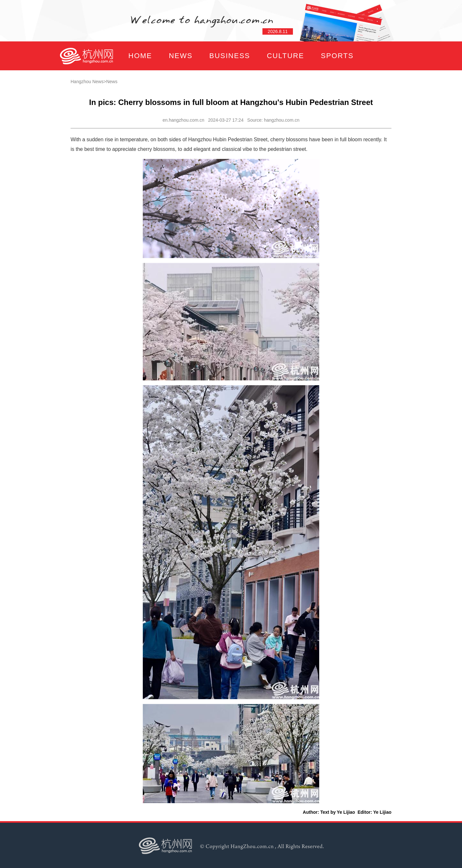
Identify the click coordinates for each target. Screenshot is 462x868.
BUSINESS (230, 56)
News (112, 82)
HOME (140, 56)
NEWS (181, 56)
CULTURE (286, 56)
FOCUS (123, 85)
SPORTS (337, 56)
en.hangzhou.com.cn (184, 120)
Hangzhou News (87, 82)
